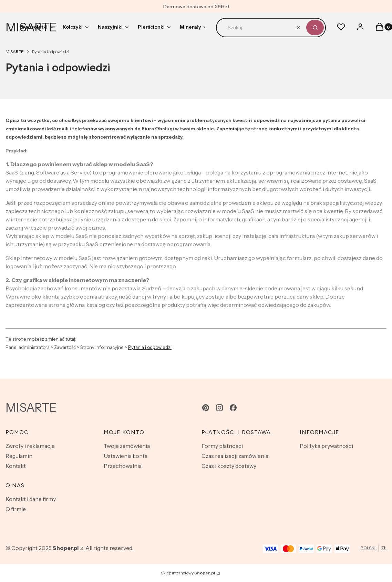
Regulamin (19, 456)
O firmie (16, 509)
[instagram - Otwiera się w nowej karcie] (219, 408)
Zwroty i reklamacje (30, 446)
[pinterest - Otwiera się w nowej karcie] (206, 408)
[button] (315, 28)
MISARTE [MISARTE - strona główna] (31, 408)
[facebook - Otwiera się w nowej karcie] (233, 408)
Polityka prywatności (326, 446)
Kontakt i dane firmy (31, 499)
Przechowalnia (123, 466)
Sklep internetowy (188, 573)
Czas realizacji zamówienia (235, 456)
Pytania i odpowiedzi (150, 347)
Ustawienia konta (126, 456)
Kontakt (16, 466)
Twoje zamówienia (127, 446)
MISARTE (15, 52)
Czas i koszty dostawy (229, 466)
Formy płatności (222, 446)
